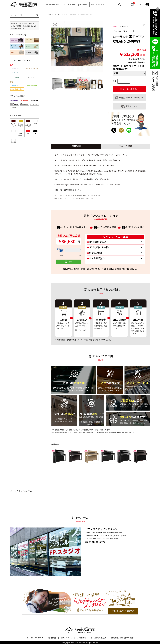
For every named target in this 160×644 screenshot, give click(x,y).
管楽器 (17, 77)
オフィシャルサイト (35, 638)
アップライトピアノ (32, 68)
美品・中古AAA (32, 85)
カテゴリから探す (52, 5)
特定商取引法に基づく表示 (122, 638)
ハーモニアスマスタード (21, 124)
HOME (49, 14)
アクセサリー (32, 77)
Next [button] (99, 46)
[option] (77, 47)
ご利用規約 (82, 638)
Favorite (144, 25)
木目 (35, 122)
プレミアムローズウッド (28, 124)
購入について (66, 638)
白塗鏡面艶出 (21, 133)
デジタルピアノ (58, 14)
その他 (14, 107)
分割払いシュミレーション (131, 97)
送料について (131, 106)
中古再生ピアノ (17, 85)
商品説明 (76, 146)
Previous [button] (55, 46)
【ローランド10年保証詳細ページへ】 (68, 190)
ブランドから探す (69, 5)
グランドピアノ (17, 72)
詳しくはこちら (81, 330)
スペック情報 (126, 146)
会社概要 (52, 638)
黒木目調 (13, 141)
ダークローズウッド (13, 124)
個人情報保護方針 (99, 638)
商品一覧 (83, 5)
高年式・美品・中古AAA (17, 89)
